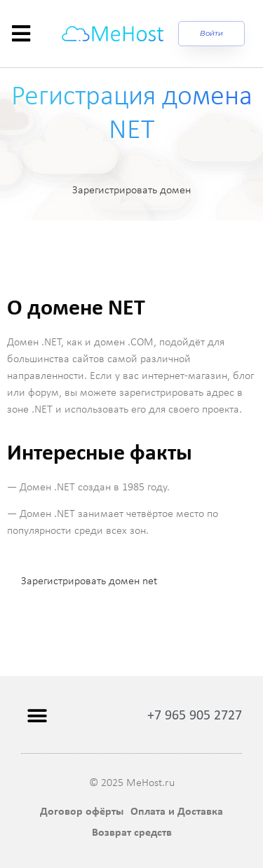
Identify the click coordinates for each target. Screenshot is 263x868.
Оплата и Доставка (177, 812)
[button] (37, 716)
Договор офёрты (82, 812)
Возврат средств (132, 833)
